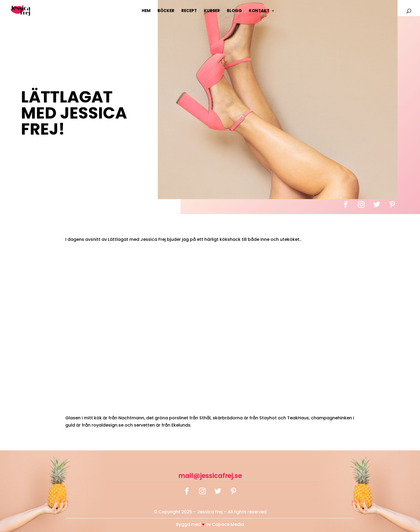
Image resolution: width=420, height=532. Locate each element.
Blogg (234, 11)
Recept (189, 11)
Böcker (166, 11)
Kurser (212, 11)
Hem (146, 11)
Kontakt (259, 11)
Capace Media (228, 524)
